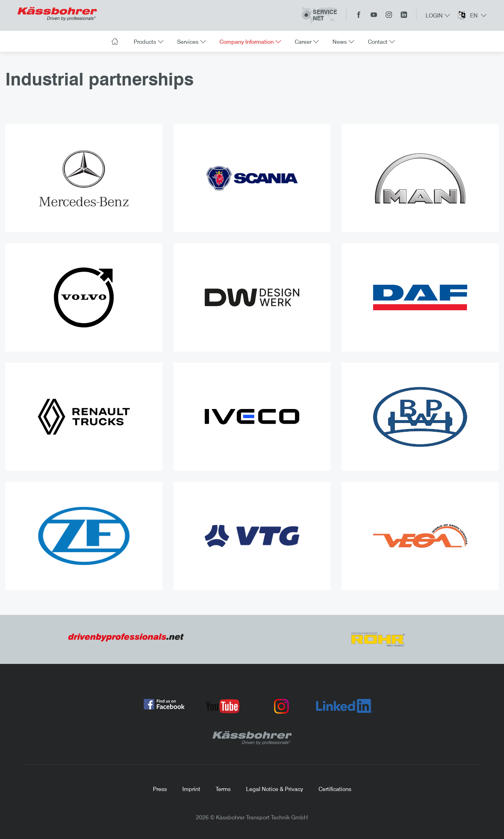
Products (148, 42)
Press (160, 789)
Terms (223, 789)
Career (306, 42)
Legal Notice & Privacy (275, 789)
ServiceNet (319, 16)
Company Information (249, 42)
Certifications (335, 789)
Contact (380, 42)
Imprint (191, 789)
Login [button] (438, 15)
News (342, 42)
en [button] (478, 15)
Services (191, 42)
